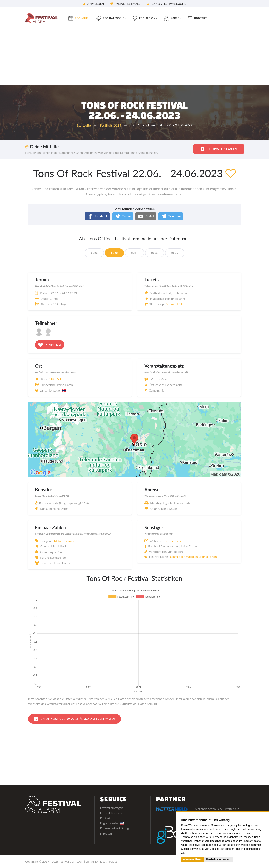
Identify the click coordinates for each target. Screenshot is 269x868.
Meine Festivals (125, 4)
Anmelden (93, 4)
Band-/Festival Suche (166, 4)
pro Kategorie (117, 18)
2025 (156, 253)
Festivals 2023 (110, 125)
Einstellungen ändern (219, 859)
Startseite (84, 125)
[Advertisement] (134, 57)
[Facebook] (97, 216)
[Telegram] (171, 216)
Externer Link (174, 304)
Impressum (107, 834)
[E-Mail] (146, 216)
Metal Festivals (64, 541)
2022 (92, 253)
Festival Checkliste (112, 813)
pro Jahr (84, 18)
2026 (177, 253)
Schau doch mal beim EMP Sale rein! (194, 557)
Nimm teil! (50, 345)
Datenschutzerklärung (114, 828)
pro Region (152, 18)
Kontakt (207, 18)
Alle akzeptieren (193, 859)
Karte (181, 18)
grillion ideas (99, 862)
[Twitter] (123, 216)
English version (112, 823)
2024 (134, 253)
